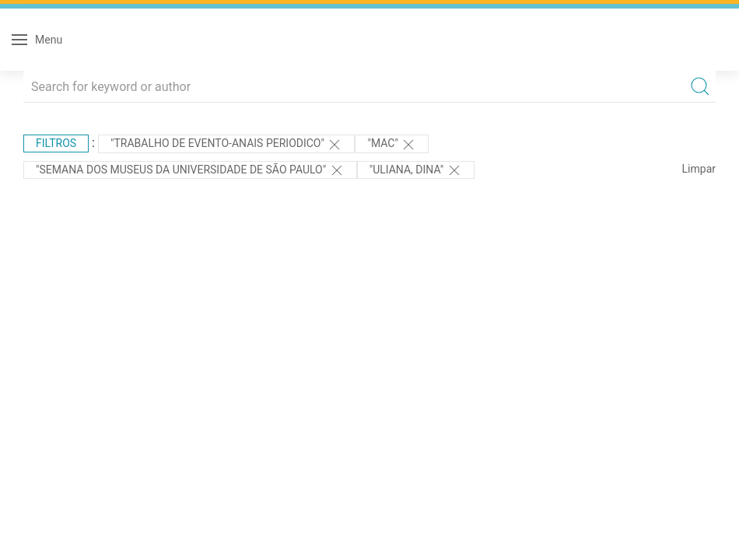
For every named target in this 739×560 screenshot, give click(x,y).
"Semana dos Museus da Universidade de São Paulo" (190, 170)
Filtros (56, 143)
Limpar (699, 169)
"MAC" (392, 145)
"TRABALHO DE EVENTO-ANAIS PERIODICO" (227, 145)
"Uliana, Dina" (416, 170)
